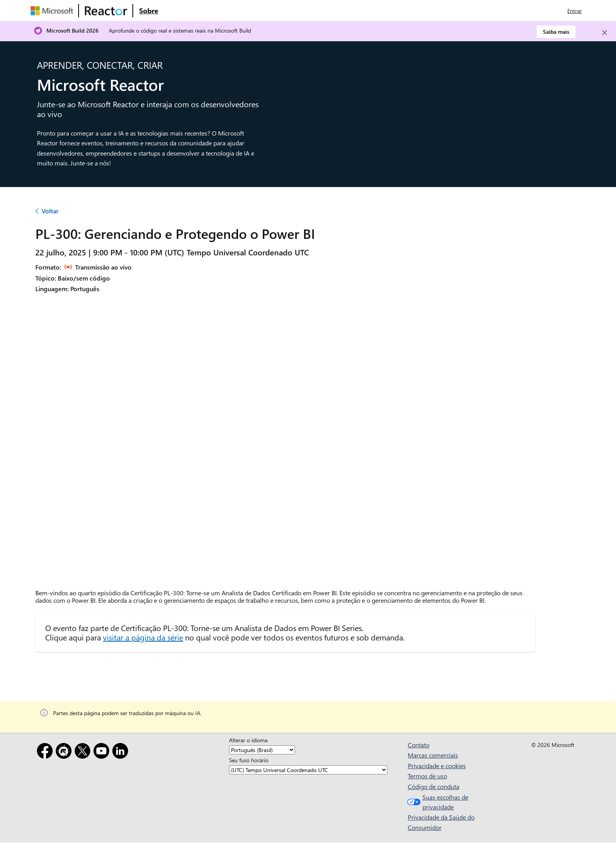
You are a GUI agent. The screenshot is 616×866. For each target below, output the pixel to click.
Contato (419, 745)
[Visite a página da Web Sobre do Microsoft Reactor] (149, 11)
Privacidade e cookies (437, 766)
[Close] (605, 33)
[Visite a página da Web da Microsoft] (53, 11)
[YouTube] (103, 752)
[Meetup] (65, 752)
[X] (84, 752)
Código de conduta (434, 786)
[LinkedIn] (122, 752)
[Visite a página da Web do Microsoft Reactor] (106, 11)
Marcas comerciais (433, 755)
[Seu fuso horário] (308, 770)
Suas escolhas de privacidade (437, 802)
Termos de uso (427, 776)
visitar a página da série (143, 637)
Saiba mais (556, 32)
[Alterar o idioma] (262, 750)
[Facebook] (46, 752)
